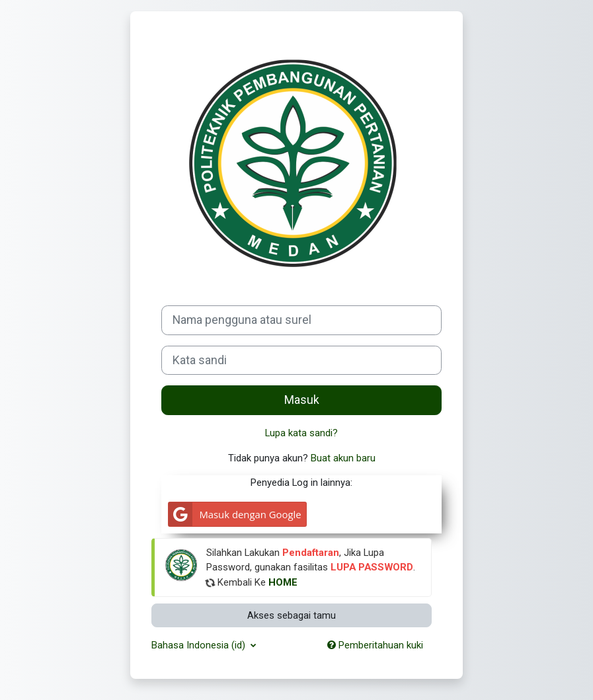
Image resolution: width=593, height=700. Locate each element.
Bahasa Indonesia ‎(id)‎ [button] (200, 645)
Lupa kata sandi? (301, 433)
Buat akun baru (343, 458)
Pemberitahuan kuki (375, 645)
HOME (283, 582)
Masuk (302, 400)
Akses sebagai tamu (292, 615)
